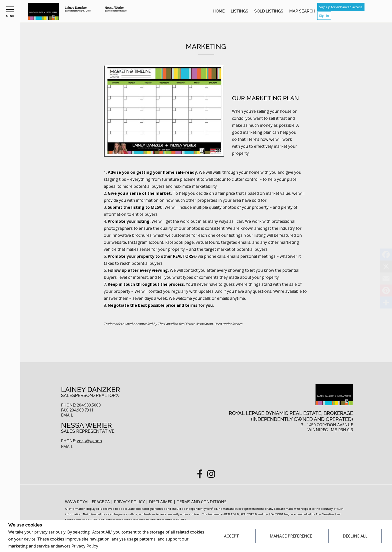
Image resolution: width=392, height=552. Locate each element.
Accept (231, 536)
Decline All (355, 536)
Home (219, 11)
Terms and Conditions (202, 502)
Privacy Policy (85, 546)
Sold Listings (269, 11)
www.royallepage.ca (87, 502)
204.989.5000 (89, 441)
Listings (239, 11)
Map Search (302, 11)
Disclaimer (161, 502)
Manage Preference (291, 536)
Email (67, 415)
